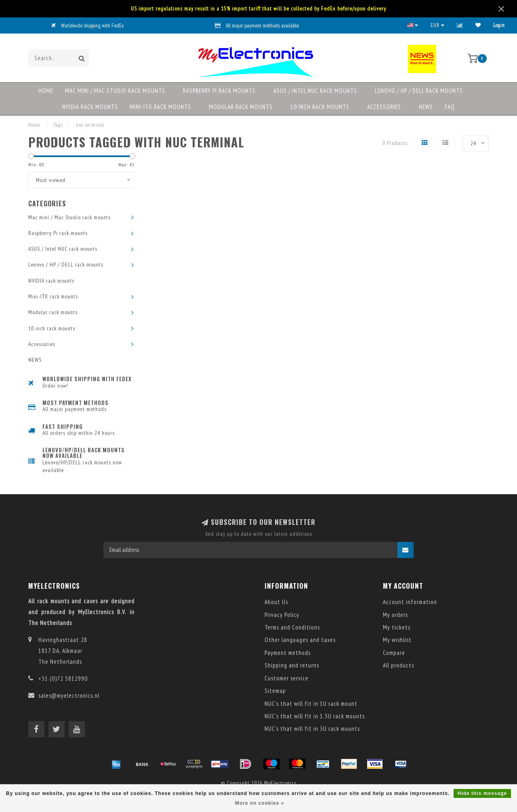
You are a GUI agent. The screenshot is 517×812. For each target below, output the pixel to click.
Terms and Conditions (292, 627)
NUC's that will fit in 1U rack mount (311, 704)
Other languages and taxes (300, 640)
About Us (276, 602)
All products (398, 665)
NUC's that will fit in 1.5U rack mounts (315, 716)
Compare (394, 653)
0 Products (395, 143)
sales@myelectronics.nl (69, 696)
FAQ (450, 107)
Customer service (287, 678)
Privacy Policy (282, 615)
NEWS (426, 107)
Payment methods (288, 653)
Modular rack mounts (241, 107)
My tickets (397, 627)
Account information (410, 602)
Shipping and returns (292, 665)
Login (499, 25)
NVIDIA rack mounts (90, 107)
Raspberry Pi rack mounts (219, 91)
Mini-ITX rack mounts (160, 107)
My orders (395, 615)
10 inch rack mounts (320, 107)
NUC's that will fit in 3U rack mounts (312, 729)
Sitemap (275, 691)
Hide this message (482, 793)
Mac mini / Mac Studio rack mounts (115, 91)
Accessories (384, 107)
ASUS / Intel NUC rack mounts (315, 91)
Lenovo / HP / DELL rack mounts (419, 91)
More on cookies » (260, 803)
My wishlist (397, 640)
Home (46, 91)
